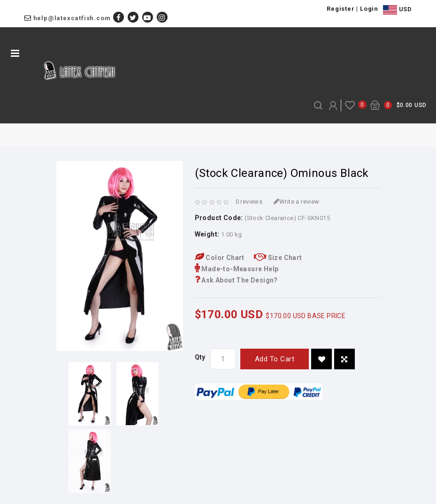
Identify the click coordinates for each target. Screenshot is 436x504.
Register (340, 9)
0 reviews (249, 202)
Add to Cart (275, 359)
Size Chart (278, 258)
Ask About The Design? (236, 280)
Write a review (297, 202)
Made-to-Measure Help (237, 269)
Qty (200, 357)
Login (369, 9)
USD (397, 10)
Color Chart (220, 258)
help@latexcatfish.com (72, 18)
